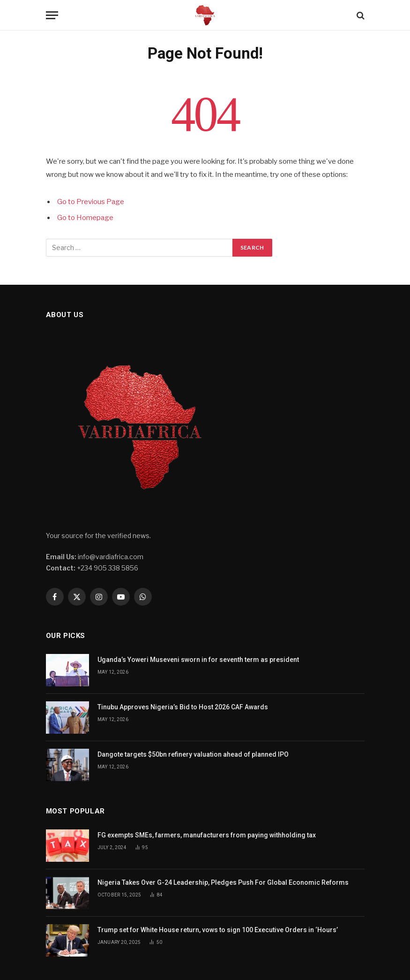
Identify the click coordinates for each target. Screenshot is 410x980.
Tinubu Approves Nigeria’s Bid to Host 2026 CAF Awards (183, 707)
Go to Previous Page (91, 202)
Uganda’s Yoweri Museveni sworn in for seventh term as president (198, 660)
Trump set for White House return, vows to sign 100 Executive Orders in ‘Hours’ (218, 930)
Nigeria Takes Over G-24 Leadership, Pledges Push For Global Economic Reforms (223, 882)
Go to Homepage (85, 218)
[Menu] (52, 15)
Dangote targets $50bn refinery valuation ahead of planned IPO (193, 754)
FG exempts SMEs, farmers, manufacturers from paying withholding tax (207, 835)
